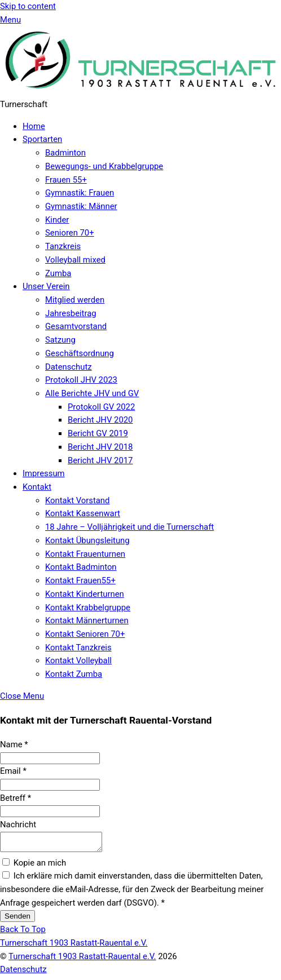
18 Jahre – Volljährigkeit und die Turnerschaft (129, 527)
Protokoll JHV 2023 (81, 380)
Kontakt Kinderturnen (85, 594)
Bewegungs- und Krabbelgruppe (104, 166)
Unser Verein (46, 286)
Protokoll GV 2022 (101, 407)
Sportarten (42, 139)
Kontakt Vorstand (77, 500)
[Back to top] (23, 933)
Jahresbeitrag (71, 313)
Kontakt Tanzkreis (78, 648)
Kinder (57, 220)
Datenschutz (69, 367)
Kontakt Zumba (74, 674)
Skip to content (28, 6)
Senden (17, 919)
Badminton (65, 153)
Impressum (44, 473)
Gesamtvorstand (76, 326)
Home (34, 126)
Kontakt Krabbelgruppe (88, 607)
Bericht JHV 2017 (100, 460)
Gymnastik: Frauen (80, 193)
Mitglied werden (75, 300)
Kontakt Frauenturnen (85, 554)
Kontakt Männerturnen (87, 620)
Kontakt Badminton (81, 567)
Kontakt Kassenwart (83, 513)
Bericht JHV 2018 (100, 447)
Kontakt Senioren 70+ (85, 634)
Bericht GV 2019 (98, 433)
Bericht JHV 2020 (100, 420)
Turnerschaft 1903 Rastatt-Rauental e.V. (82, 960)
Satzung (60, 340)
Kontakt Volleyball (78, 660)
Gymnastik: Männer (81, 206)
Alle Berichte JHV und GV (92, 393)
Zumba (58, 273)
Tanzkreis (63, 246)
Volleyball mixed (75, 260)
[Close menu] (22, 696)
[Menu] (10, 20)
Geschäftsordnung (80, 353)
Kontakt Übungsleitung (87, 540)
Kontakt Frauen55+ (80, 580)
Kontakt (37, 487)
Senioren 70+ (70, 233)
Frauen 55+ (66, 180)
